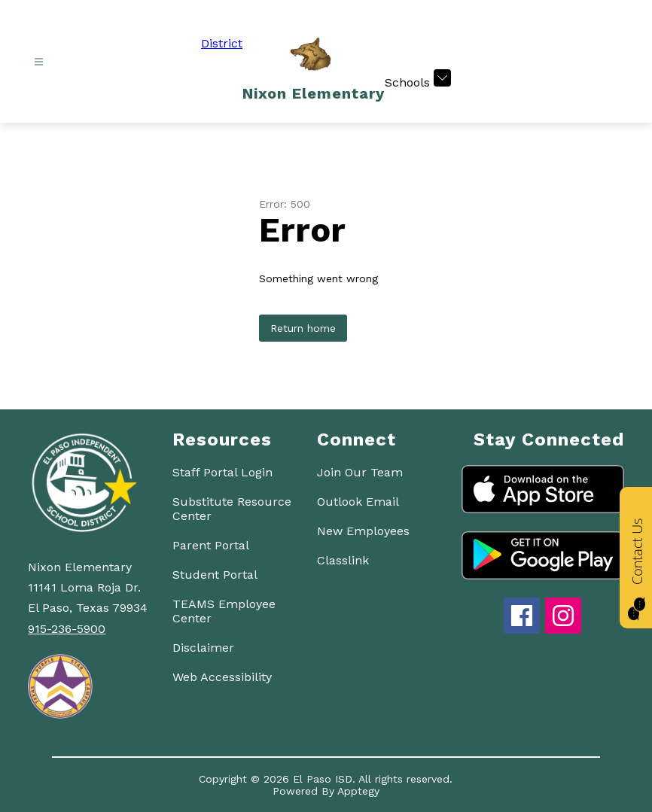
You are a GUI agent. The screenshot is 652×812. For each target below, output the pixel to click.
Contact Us (637, 552)
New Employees (363, 531)
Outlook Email (358, 502)
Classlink (343, 560)
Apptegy (358, 791)
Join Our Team (360, 472)
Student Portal (215, 575)
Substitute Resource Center (232, 509)
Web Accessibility (222, 677)
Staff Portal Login (222, 472)
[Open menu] (39, 62)
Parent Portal (211, 545)
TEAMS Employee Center (224, 611)
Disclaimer (203, 648)
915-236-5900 (67, 629)
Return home (303, 328)
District (222, 43)
